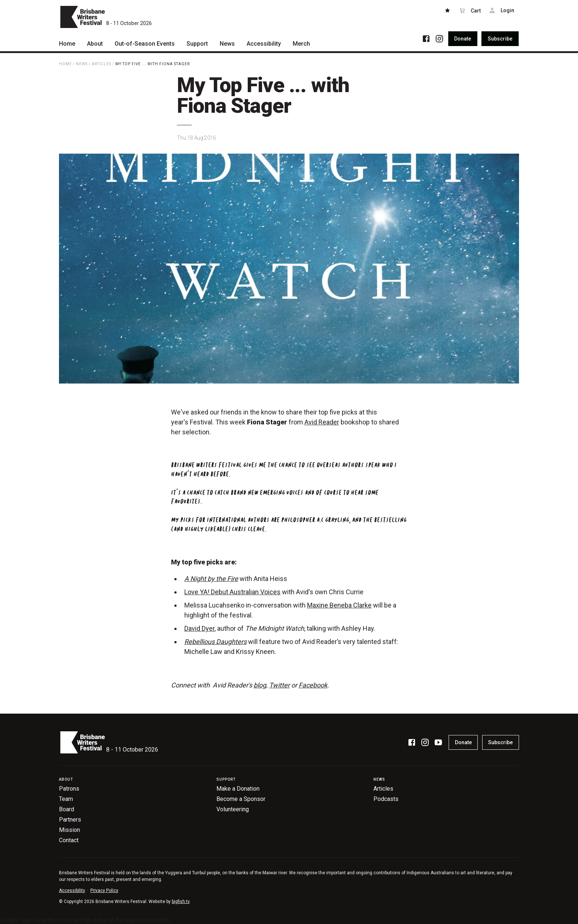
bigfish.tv (181, 902)
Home (65, 64)
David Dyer (199, 628)
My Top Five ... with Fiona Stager (153, 64)
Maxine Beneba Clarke (339, 605)
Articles (102, 64)
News (82, 64)
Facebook (313, 685)
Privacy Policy (104, 890)
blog (260, 685)
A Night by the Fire (211, 579)
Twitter (279, 685)
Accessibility (72, 890)
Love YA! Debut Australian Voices (232, 592)
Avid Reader (322, 422)
